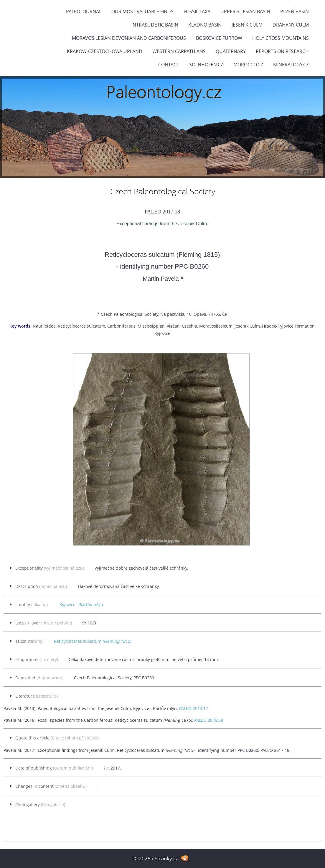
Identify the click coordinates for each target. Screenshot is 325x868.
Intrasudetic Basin (155, 25)
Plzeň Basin (295, 11)
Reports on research (282, 51)
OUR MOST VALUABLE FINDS (142, 11)
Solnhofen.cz (206, 65)
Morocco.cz (248, 65)
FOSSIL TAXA (197, 11)
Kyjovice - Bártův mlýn (81, 605)
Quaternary (231, 51)
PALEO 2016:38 (209, 720)
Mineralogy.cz (291, 65)
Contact (169, 65)
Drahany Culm (291, 25)
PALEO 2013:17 (194, 708)
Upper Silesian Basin (245, 11)
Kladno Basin (205, 25)
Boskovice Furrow (219, 38)
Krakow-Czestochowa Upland (105, 51)
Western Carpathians (179, 51)
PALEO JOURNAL (84, 11)
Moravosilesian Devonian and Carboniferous (129, 38)
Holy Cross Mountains (281, 38)
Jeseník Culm (247, 25)
